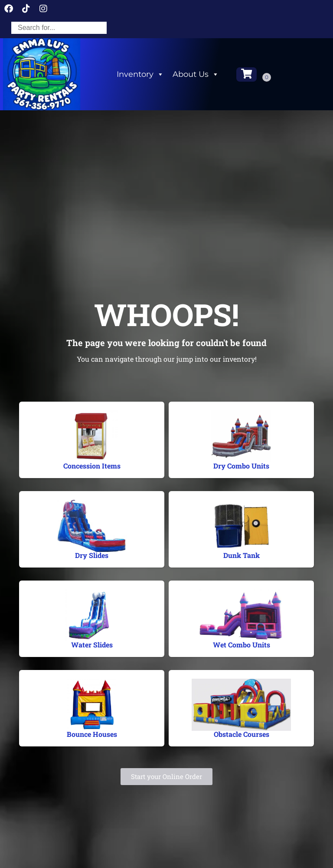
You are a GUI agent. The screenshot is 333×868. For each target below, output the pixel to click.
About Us (196, 74)
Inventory (140, 74)
